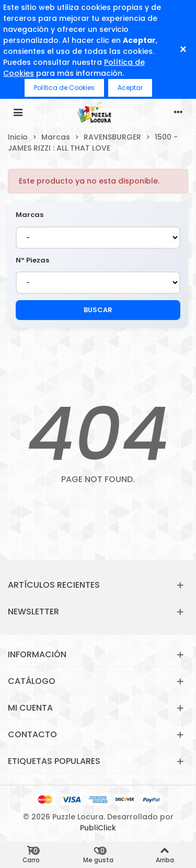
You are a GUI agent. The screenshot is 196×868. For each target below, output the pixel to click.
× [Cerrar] (183, 49)
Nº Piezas (32, 260)
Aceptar (130, 88)
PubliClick (98, 828)
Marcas (30, 215)
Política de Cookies (64, 88)
